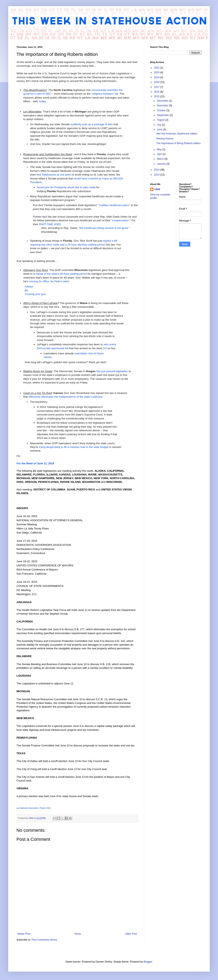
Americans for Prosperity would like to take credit (66, 187)
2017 (157, 87)
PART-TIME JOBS (50, 224)
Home (78, 934)
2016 (157, 92)
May (160, 149)
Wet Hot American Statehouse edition (177, 134)
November (163, 106)
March (161, 159)
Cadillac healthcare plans (114, 205)
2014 (157, 170)
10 (105, 348)
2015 (157, 96)
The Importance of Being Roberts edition (178, 143)
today (42, 101)
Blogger (148, 962)
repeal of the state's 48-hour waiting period (61, 274)
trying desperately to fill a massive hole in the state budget (74, 447)
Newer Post (24, 934)
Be (26, 290)
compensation (121, 220)
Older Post (131, 934)
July (159, 125)
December (163, 101)
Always (29, 286)
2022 (157, 68)
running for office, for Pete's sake (49, 281)
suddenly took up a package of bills (92, 124)
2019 (157, 77)
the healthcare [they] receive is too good (104, 228)
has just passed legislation (112, 371)
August (161, 120)
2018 (157, 82)
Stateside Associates (29, 808)
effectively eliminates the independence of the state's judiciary (66, 397)
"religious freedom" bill (105, 94)
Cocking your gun (35, 294)
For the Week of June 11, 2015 (35, 463)
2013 (157, 175)
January (162, 164)
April (160, 154)
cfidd (157, 189)
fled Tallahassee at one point (54, 175)
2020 (157, 72)
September (163, 115)
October (162, 110)
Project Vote (45, 808)
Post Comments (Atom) (44, 940)
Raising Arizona (165, 139)
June (160, 130)
